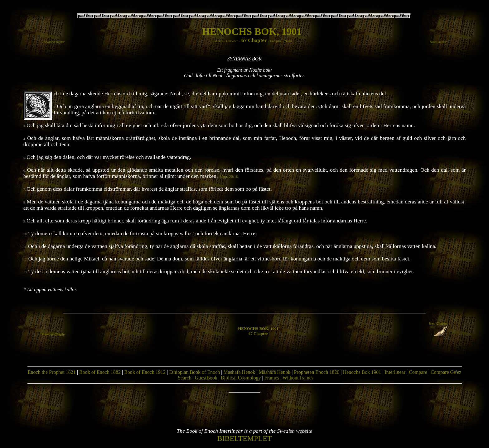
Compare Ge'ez (446, 372)
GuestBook (206, 378)
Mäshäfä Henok (274, 372)
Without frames (298, 378)
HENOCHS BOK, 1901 (252, 31)
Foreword (232, 41)
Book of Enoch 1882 (100, 372)
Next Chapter (438, 42)
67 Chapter (254, 40)
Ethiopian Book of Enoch (194, 372)
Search (185, 378)
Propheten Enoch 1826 (317, 372)
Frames (272, 378)
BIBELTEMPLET (244, 438)
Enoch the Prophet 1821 (52, 372)
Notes (288, 41)
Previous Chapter (53, 42)
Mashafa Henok (240, 372)
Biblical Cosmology (241, 378)
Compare (276, 41)
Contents (217, 41)
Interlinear (395, 372)
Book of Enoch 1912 (145, 372)
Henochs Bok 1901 (362, 372)
